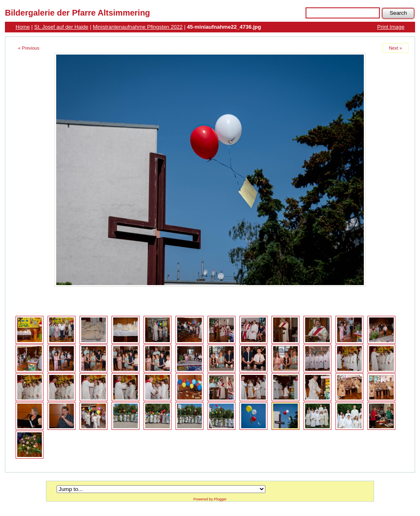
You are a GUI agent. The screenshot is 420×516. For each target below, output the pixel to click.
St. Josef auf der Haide (61, 27)
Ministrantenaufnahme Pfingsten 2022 (138, 27)
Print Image (391, 27)
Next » (395, 48)
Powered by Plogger (210, 499)
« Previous (29, 48)
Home (23, 27)
